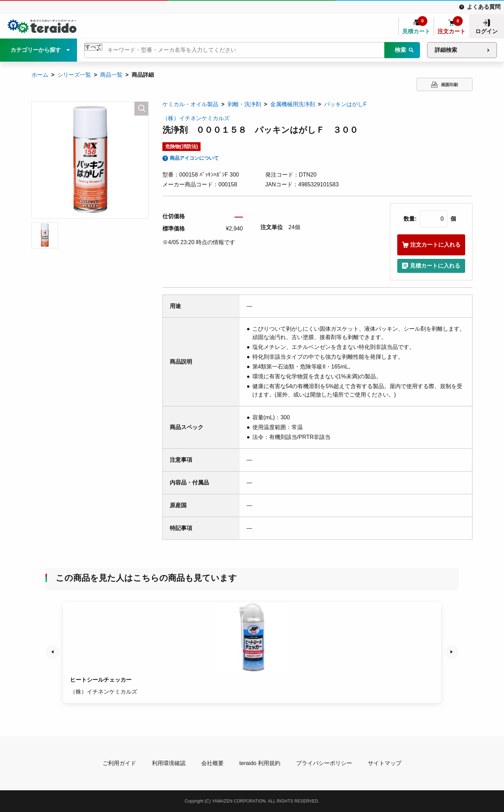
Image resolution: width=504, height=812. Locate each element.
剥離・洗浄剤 (244, 104)
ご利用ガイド (119, 763)
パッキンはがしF (345, 104)
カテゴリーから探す (36, 50)
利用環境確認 (169, 763)
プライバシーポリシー (324, 763)
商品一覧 (111, 75)
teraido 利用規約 (260, 763)
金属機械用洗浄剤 (293, 104)
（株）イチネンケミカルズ (196, 118)
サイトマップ (385, 763)
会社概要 (212, 763)
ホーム (40, 75)
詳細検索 (446, 50)
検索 (400, 50)
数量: (410, 219)
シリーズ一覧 (74, 75)
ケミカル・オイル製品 (190, 104)
